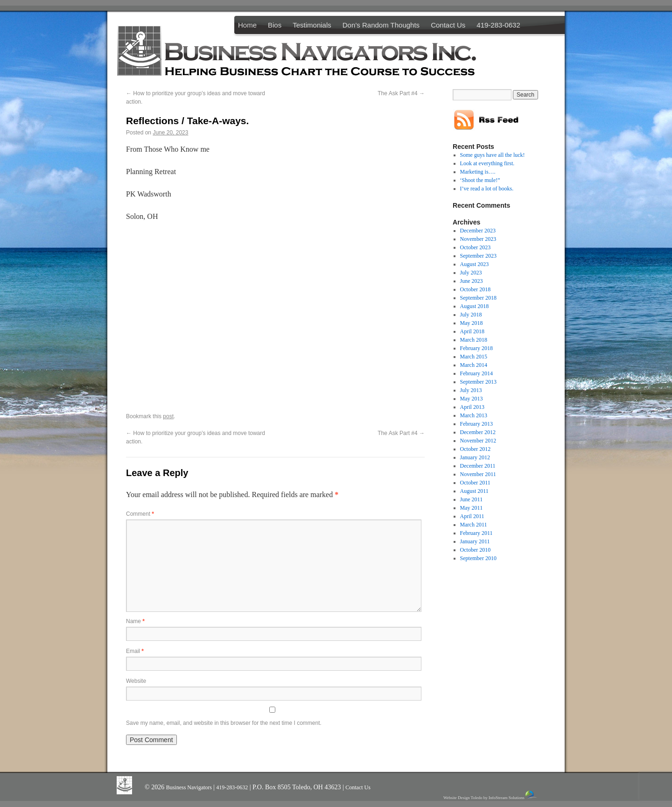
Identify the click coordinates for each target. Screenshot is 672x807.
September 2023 (478, 256)
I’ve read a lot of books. (487, 189)
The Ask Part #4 (401, 93)
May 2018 (472, 323)
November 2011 (478, 474)
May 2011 (472, 508)
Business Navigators (190, 787)
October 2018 (476, 289)
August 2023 (475, 264)
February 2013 (476, 424)
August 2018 (475, 306)
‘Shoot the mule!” (480, 180)
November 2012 (478, 441)
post (168, 416)
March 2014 (474, 365)
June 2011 (472, 499)
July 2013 (471, 390)
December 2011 (478, 466)
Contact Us (448, 25)
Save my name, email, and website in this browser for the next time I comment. (224, 723)
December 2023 (478, 231)
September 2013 (478, 382)
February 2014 (476, 373)
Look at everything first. (487, 163)
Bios (275, 25)
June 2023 (472, 281)
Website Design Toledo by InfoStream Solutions (491, 795)
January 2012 (475, 457)
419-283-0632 (498, 25)
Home (247, 25)
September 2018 (478, 298)
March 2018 (474, 340)
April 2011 (472, 516)
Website (136, 681)
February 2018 (476, 348)
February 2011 (476, 533)
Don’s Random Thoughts (381, 25)
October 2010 (476, 550)
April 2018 (472, 331)
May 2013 (472, 399)
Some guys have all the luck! (493, 155)
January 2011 (475, 541)
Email (135, 651)
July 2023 (471, 273)
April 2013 (472, 407)
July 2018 (471, 315)
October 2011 (475, 483)
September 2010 (478, 558)
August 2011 (474, 491)
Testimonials (312, 25)
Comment (140, 514)
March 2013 (474, 415)
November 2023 (478, 239)
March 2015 (474, 357)
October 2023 (476, 247)
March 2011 (474, 525)
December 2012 (478, 432)
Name (135, 621)
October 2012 (476, 449)
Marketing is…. (478, 172)
